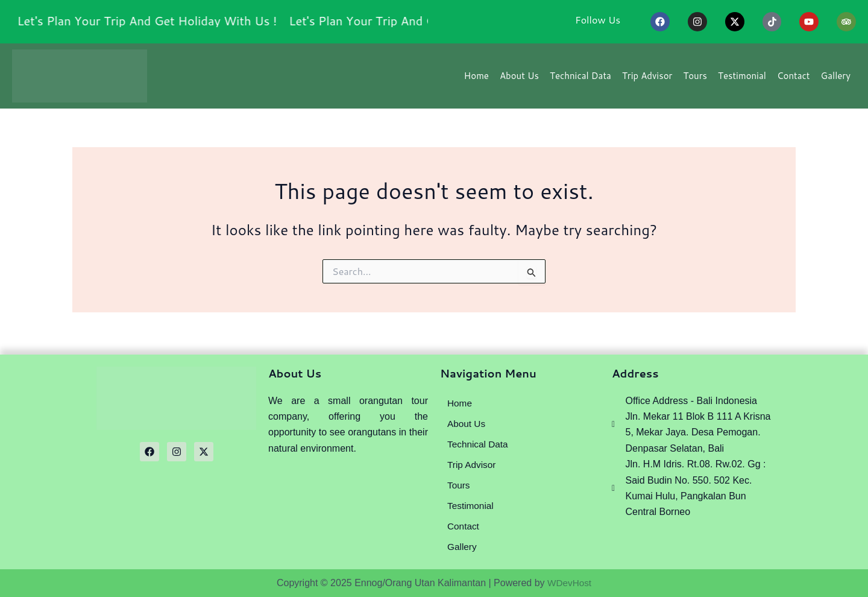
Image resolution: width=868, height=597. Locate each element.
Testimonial (742, 79)
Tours (695, 79)
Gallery (836, 79)
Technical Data (580, 79)
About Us (519, 79)
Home (476, 79)
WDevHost (569, 583)
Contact (794, 79)
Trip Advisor (647, 79)
